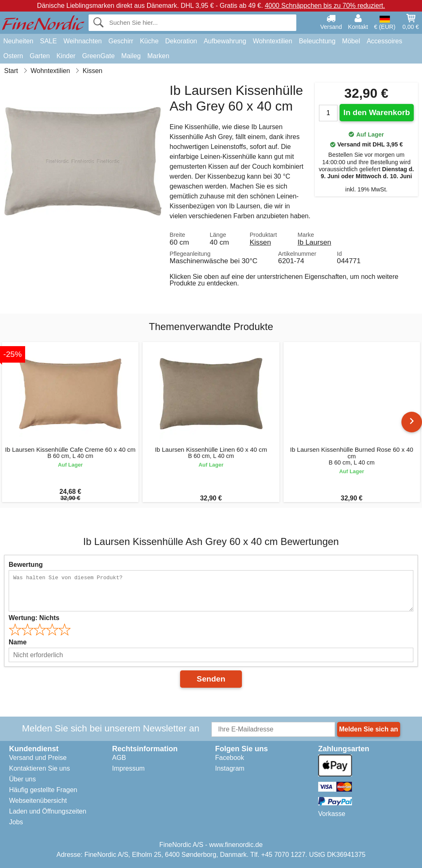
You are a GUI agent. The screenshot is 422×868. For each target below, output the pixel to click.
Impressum (128, 768)
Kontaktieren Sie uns (40, 768)
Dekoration (181, 41)
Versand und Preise (38, 758)
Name (18, 642)
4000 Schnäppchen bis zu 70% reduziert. (325, 6)
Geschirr (121, 41)
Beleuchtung (317, 41)
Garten (40, 56)
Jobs (16, 822)
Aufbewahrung (225, 41)
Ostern (13, 56)
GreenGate (98, 56)
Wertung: (34, 618)
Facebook (230, 758)
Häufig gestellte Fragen (43, 790)
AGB (119, 758)
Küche (149, 41)
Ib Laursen (314, 242)
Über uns (22, 779)
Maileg (131, 56)
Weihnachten (83, 41)
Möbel (351, 41)
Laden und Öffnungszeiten (48, 811)
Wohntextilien (272, 41)
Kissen (260, 242)
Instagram (230, 768)
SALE (48, 41)
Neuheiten (18, 41)
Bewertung (26, 565)
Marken (158, 56)
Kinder (66, 56)
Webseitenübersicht (38, 801)
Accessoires (384, 41)
